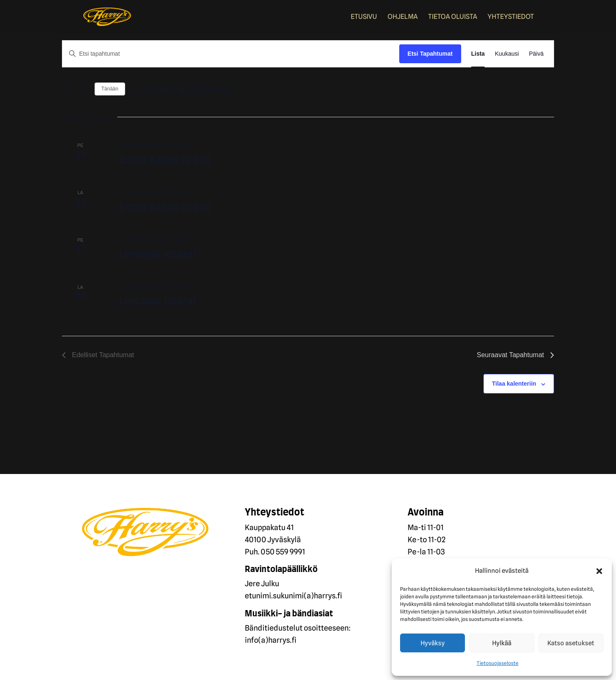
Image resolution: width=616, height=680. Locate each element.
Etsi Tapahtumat (430, 54)
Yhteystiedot (511, 17)
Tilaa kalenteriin (514, 384)
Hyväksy (433, 643)
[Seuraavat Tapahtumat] (83, 89)
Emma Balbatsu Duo (165, 160)
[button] (599, 571)
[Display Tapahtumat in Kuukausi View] (507, 54)
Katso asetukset (571, 643)
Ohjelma (403, 17)
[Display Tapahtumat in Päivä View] (536, 54)
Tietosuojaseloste (498, 663)
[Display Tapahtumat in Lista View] (478, 54)
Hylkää (502, 643)
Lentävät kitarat (158, 255)
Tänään (110, 89)
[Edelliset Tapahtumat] (67, 89)
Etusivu (364, 17)
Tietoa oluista (453, 17)
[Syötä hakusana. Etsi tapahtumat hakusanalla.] (231, 54)
